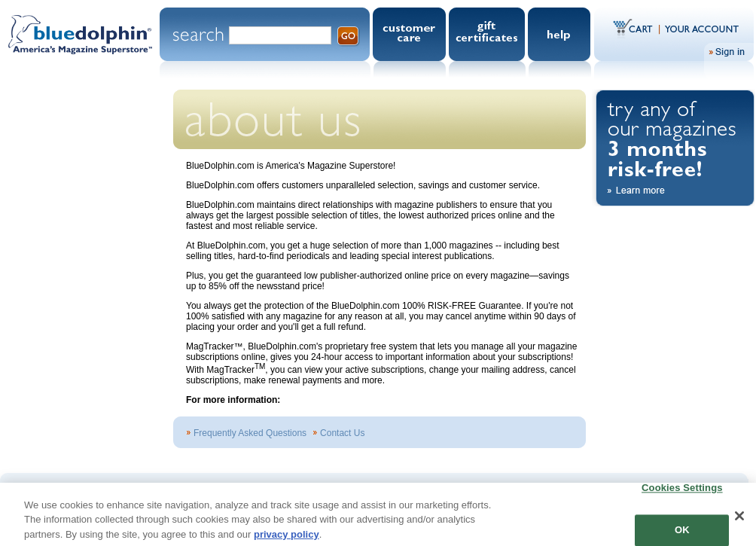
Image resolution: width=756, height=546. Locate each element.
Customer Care (411, 34)
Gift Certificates (488, 34)
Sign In (729, 52)
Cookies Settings (682, 493)
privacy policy (287, 539)
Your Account (700, 28)
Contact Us (342, 433)
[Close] (739, 520)
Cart (637, 28)
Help (561, 34)
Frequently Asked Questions (250, 433)
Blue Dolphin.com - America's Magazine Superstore (80, 44)
